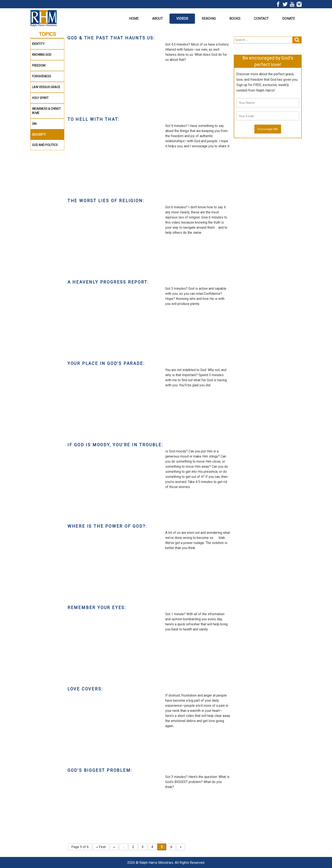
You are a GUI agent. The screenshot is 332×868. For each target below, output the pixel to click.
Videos (182, 19)
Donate (289, 19)
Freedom (39, 65)
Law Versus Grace (46, 87)
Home (134, 19)
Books (235, 19)
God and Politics (45, 145)
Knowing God (42, 55)
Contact (261, 19)
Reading (209, 19)
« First (101, 847)
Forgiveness (42, 76)
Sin (34, 124)
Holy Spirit (40, 98)
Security (39, 135)
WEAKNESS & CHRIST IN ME (46, 111)
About (157, 19)
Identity (38, 44)
